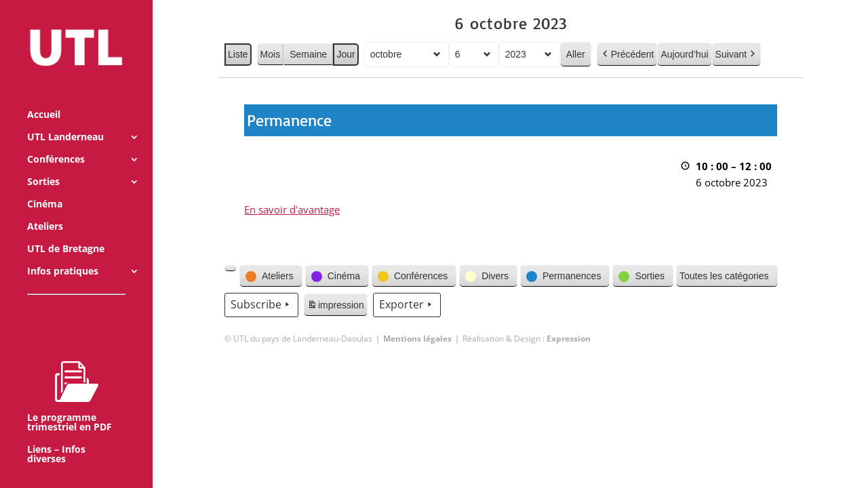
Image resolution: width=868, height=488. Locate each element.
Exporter (406, 305)
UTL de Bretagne (66, 230)
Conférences (56, 141)
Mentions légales (417, 339)
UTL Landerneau (65, 119)
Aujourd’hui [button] (684, 54)
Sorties (43, 163)
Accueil (44, 96)
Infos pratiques (63, 253)
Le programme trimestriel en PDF (70, 378)
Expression (569, 339)
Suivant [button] (736, 55)
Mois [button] (270, 54)
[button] (231, 268)
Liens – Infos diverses (56, 436)
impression (335, 307)
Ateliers (45, 208)
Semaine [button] (308, 54)
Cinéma (45, 186)
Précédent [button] (627, 55)
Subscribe (261, 305)
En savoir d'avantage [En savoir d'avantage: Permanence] (292, 209)
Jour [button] (346, 54)
